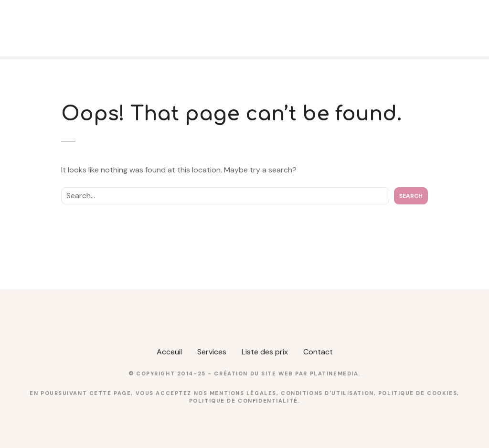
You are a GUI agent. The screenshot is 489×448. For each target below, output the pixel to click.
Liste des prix (265, 352)
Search (411, 196)
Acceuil (169, 352)
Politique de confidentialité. (244, 401)
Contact (318, 352)
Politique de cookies (418, 393)
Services (212, 352)
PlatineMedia (334, 373)
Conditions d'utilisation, (330, 393)
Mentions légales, (245, 393)
